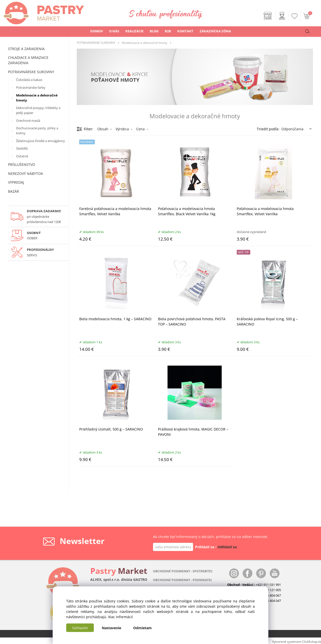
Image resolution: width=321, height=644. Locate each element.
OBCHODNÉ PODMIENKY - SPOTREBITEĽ (183, 571)
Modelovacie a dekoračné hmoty (37, 98)
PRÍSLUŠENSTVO (22, 165)
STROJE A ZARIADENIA (26, 49)
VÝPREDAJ (16, 182)
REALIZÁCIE (134, 31)
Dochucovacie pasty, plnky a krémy (37, 131)
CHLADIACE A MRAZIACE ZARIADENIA (28, 60)
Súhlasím (80, 628)
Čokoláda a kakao (29, 80)
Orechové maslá (28, 121)
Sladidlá (22, 148)
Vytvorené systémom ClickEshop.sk (297, 641)
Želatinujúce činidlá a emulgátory (41, 141)
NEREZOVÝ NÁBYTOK (26, 174)
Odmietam (142, 628)
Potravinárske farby (31, 87)
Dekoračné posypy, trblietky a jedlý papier (38, 110)
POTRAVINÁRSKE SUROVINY (31, 72)
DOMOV (97, 31)
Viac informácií (121, 617)
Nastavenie (111, 628)
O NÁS (114, 31)
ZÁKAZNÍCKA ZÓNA (215, 31)
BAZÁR (14, 191)
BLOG (154, 31)
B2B (168, 31)
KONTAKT (185, 31)
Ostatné (22, 156)
